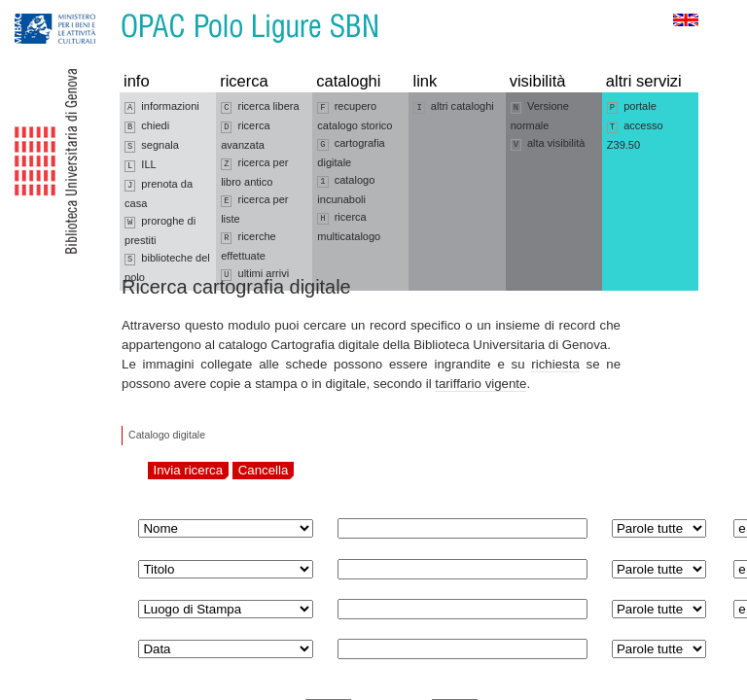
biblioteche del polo (167, 267)
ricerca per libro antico (254, 172)
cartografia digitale (351, 153)
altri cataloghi (453, 107)
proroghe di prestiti (160, 230)
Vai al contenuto (110, 9)
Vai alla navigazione (38, 9)
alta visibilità (548, 144)
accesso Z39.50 (635, 135)
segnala (152, 146)
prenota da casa (159, 193)
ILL (141, 165)
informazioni (162, 107)
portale (632, 107)
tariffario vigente (480, 384)
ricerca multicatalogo (349, 227)
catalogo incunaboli (346, 190)
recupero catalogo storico (355, 116)
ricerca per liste (254, 209)
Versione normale (540, 116)
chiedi (147, 126)
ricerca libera (260, 107)
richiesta (555, 364)
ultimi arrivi (255, 274)
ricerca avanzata (245, 135)
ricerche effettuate (249, 246)
